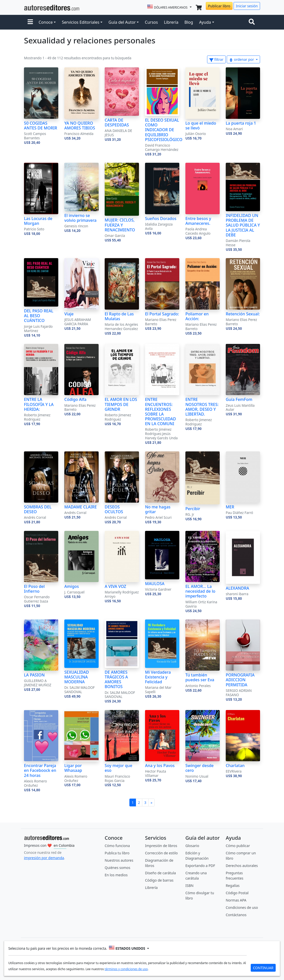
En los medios (116, 875)
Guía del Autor (122, 22)
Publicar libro (219, 6)
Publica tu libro (117, 853)
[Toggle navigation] (253, 22)
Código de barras (159, 880)
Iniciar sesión (247, 6)
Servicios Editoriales (81, 22)
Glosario (192, 846)
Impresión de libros (161, 846)
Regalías (233, 886)
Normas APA (236, 900)
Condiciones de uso (242, 907)
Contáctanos (236, 915)
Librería (171, 22)
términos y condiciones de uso (126, 969)
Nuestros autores (119, 860)
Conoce (46, 22)
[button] (30, 22)
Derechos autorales (242, 866)
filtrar (216, 59)
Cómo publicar (238, 846)
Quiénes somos (117, 868)
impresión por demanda (44, 858)
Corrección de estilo (161, 853)
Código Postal (237, 893)
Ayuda (205, 22)
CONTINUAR (263, 968)
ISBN (189, 886)
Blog (189, 22)
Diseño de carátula (160, 873)
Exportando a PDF (200, 866)
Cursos (151, 22)
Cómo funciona (117, 846)
